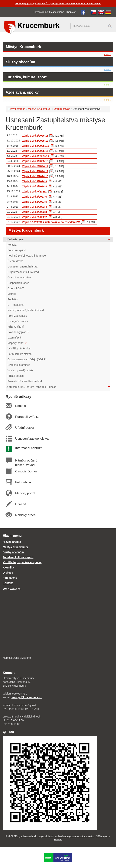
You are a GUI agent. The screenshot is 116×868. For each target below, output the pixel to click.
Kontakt (71, 12)
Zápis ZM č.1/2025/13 (35, 161)
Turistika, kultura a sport (18, 557)
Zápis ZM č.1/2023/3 (35, 212)
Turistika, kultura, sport (26, 77)
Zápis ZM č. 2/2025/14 (36, 156)
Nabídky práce (25, 515)
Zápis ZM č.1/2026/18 (35, 136)
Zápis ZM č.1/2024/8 (35, 186)
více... (108, 54)
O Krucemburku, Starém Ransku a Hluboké (58, 387)
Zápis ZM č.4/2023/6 (35, 197)
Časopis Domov (26, 471)
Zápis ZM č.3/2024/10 (35, 176)
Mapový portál (25, 493)
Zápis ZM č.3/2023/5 (35, 202)
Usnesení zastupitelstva (32, 439)
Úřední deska (24, 428)
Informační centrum (29, 448)
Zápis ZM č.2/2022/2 (35, 217)
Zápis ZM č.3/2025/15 (35, 151)
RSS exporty (103, 836)
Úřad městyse (62, 109)
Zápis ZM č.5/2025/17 (35, 141)
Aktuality (8, 568)
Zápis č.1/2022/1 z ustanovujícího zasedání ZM (51, 222)
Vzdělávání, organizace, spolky (22, 562)
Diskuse (21, 504)
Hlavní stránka (41, 12)
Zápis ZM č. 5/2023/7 (35, 192)
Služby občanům (21, 62)
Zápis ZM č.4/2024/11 (35, 171)
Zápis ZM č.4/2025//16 (36, 146)
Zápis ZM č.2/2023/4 (35, 207)
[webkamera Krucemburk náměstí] (58, 624)
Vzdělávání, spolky (22, 92)
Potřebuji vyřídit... (27, 417)
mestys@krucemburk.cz (27, 697)
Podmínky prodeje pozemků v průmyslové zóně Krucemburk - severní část (58, 3)
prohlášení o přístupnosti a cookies (74, 836)
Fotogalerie (23, 482)
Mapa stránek (58, 12)
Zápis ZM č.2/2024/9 (35, 181)
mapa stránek (45, 836)
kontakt (58, 840)
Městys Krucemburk (23, 47)
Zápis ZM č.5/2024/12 (35, 166)
